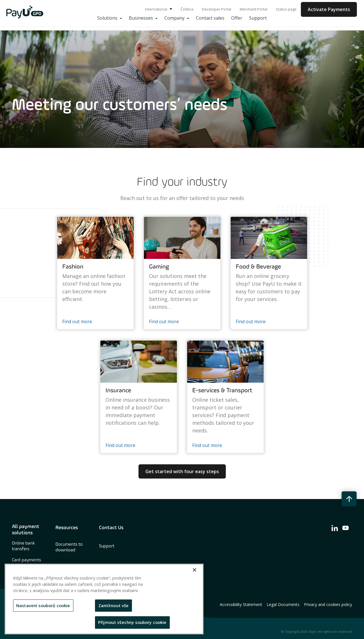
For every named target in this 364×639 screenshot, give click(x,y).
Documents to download (69, 547)
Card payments (26, 560)
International (159, 9)
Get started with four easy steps (182, 471)
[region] (104, 599)
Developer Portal (217, 9)
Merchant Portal (254, 9)
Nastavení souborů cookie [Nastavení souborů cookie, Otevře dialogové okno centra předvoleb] (43, 605)
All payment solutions (26, 530)
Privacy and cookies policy (328, 605)
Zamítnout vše (114, 605)
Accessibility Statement (241, 605)
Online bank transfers (23, 546)
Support (107, 546)
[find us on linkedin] (335, 528)
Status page (286, 9)
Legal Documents (283, 605)
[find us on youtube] (346, 528)
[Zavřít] (195, 570)
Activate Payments (329, 9)
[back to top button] (349, 499)
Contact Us (111, 528)
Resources (67, 528)
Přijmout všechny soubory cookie (132, 622)
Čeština (187, 9)
